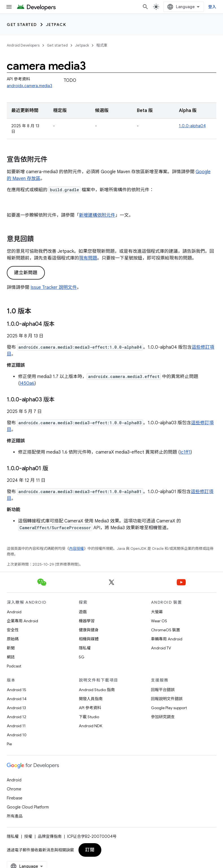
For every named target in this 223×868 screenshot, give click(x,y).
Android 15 (17, 690)
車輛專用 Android (167, 639)
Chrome (14, 789)
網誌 (11, 657)
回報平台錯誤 (163, 690)
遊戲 (83, 612)
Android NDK (90, 726)
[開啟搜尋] (145, 7)
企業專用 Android (22, 621)
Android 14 (17, 699)
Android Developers (23, 45)
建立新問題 (26, 273)
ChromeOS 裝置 (166, 630)
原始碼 (13, 639)
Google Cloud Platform (28, 807)
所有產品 (15, 816)
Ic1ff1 (185, 452)
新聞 (11, 648)
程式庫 (102, 45)
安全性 (13, 630)
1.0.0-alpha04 (192, 126)
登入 (212, 7)
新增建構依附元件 (97, 215)
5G (82, 657)
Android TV (161, 648)
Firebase (15, 798)
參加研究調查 (163, 717)
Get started (22, 25)
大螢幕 (157, 612)
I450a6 (27, 383)
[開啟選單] (9, 7)
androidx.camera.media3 (29, 86)
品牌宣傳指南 (50, 836)
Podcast (14, 666)
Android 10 (17, 735)
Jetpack (56, 25)
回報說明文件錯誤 (167, 699)
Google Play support (169, 708)
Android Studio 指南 (97, 690)
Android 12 (17, 717)
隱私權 (85, 648)
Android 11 (16, 726)
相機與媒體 (89, 639)
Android (14, 612)
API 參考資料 (90, 708)
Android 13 (16, 708)
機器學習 (87, 621)
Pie (9, 744)
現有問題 (88, 258)
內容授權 (76, 549)
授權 (28, 836)
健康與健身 (89, 630)
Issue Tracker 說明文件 (54, 287)
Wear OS (159, 621)
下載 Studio (89, 717)
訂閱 (90, 850)
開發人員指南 (91, 699)
